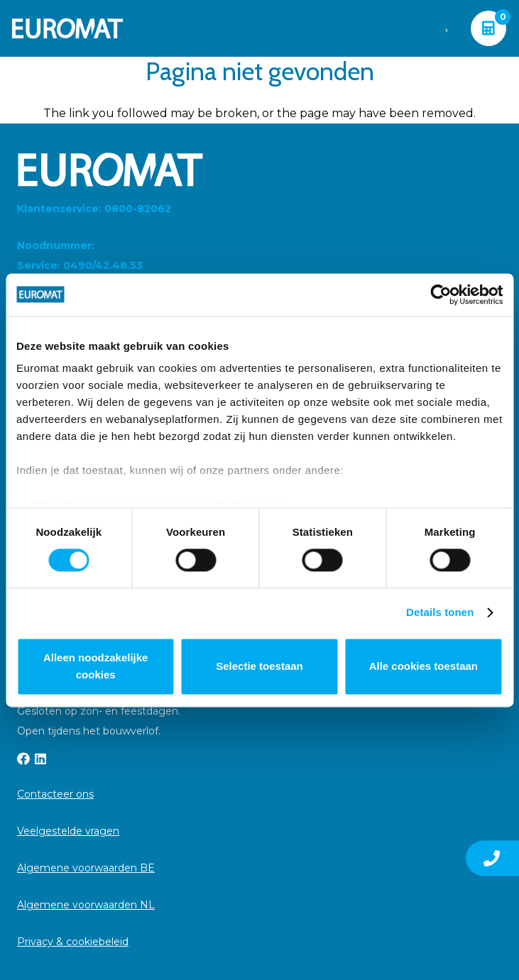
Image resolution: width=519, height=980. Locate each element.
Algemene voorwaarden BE (86, 868)
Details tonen (440, 613)
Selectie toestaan (259, 666)
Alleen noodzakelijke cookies (96, 666)
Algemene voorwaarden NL (86, 905)
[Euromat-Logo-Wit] (67, 28)
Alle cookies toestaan (424, 666)
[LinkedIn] (40, 759)
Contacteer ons (55, 794)
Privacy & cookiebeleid (73, 942)
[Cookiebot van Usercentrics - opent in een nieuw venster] (441, 294)
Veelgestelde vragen (68, 831)
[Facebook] (23, 759)
